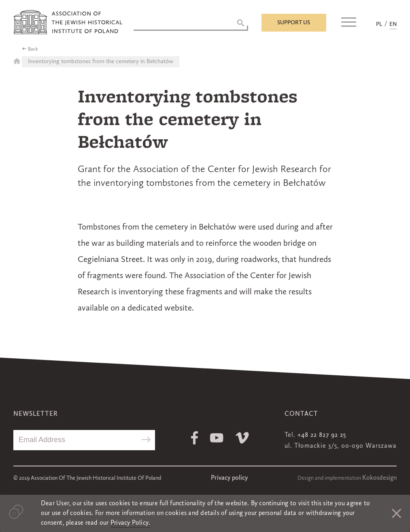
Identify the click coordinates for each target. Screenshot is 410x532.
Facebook (194, 438)
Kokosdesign (379, 478)
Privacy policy (229, 478)
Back (33, 49)
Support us (294, 23)
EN (393, 24)
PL (379, 24)
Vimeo (242, 438)
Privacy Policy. (131, 523)
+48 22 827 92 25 (322, 435)
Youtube (217, 438)
